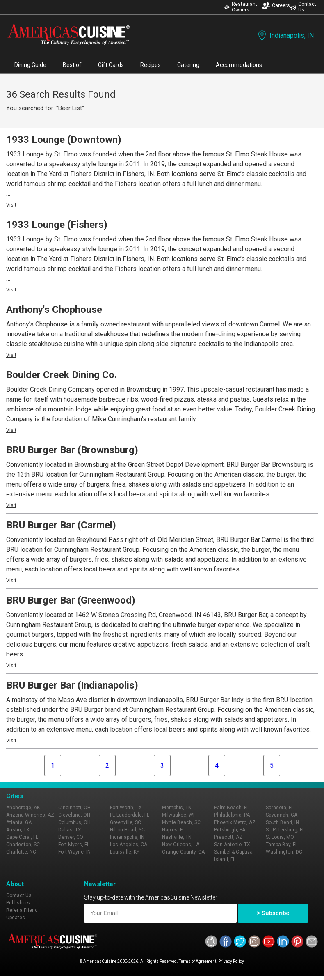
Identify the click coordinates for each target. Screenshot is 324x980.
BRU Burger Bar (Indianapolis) (72, 685)
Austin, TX (18, 830)
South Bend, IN (282, 822)
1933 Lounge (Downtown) (64, 140)
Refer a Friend (22, 910)
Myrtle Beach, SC (181, 822)
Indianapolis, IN (285, 36)
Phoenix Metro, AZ (235, 822)
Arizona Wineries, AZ (30, 815)
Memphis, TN (177, 808)
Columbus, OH (74, 822)
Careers (276, 6)
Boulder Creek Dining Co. (62, 375)
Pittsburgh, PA (230, 830)
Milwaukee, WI (178, 815)
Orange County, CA (183, 852)
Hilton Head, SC (127, 830)
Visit (11, 205)
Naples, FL (173, 830)
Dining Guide (30, 65)
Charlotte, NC (21, 852)
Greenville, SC (125, 822)
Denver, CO (71, 837)
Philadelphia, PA (232, 815)
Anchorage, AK (23, 808)
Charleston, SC (23, 845)
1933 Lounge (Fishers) (57, 225)
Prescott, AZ (228, 837)
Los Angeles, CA (129, 845)
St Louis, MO (280, 837)
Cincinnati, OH (74, 808)
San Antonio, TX (232, 845)
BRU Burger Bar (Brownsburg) (72, 450)
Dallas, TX (70, 830)
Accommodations (239, 65)
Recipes (151, 65)
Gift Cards (111, 65)
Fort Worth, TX (126, 808)
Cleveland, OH (74, 815)
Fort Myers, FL (74, 845)
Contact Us (303, 7)
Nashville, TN (177, 837)
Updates (16, 918)
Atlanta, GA (19, 822)
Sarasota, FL (280, 808)
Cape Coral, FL (22, 837)
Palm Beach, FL (232, 808)
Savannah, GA (282, 815)
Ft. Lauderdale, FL (130, 815)
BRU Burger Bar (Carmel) (61, 525)
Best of (72, 65)
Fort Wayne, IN (74, 852)
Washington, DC (284, 852)
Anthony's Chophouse (54, 310)
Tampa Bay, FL (282, 845)
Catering (188, 65)
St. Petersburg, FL (285, 830)
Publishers (18, 903)
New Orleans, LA (181, 845)
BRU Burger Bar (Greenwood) (71, 600)
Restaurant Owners (241, 7)
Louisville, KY (125, 852)
